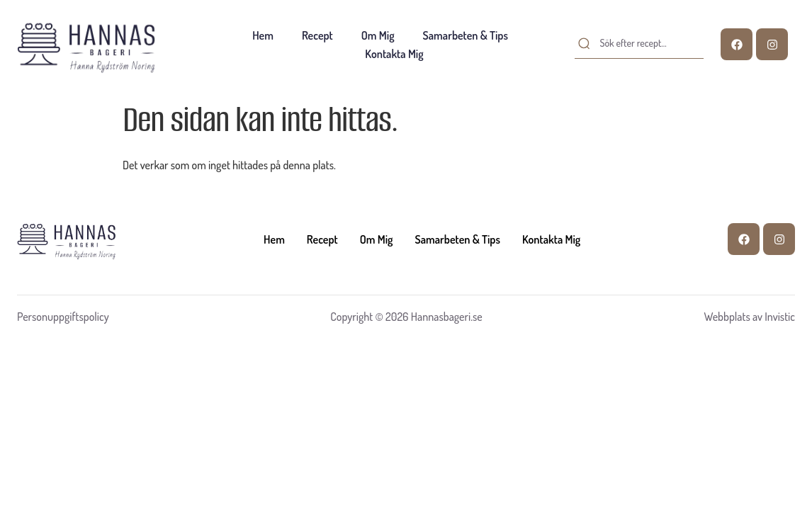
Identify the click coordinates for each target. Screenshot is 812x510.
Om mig (378, 35)
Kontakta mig (394, 54)
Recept (317, 35)
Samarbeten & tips (466, 35)
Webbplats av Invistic (749, 317)
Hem (263, 35)
